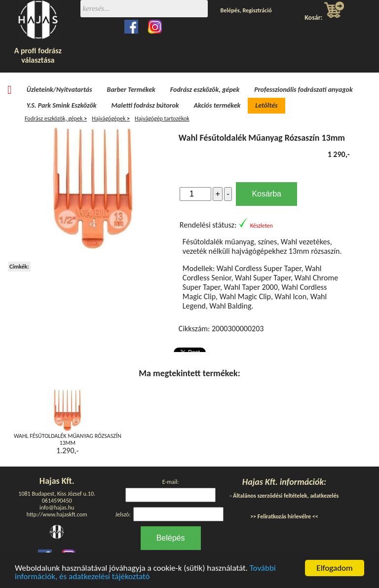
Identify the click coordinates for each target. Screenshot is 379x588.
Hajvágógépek (111, 118)
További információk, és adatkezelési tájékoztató (145, 573)
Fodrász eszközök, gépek (205, 90)
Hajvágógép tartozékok (162, 118)
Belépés (230, 10)
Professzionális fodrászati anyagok (303, 90)
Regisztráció (257, 10)
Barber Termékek (131, 90)
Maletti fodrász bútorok (145, 105)
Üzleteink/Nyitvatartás (59, 90)
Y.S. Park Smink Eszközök (62, 105)
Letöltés (266, 105)
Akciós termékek (217, 105)
